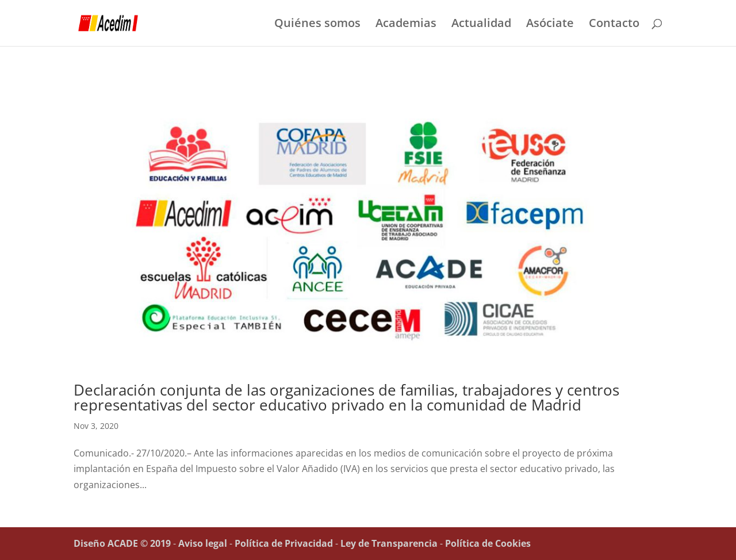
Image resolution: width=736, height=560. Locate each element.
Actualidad (481, 25)
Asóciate (550, 25)
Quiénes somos (317, 25)
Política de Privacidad (284, 543)
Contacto (614, 25)
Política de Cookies (488, 543)
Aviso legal (203, 543)
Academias (406, 25)
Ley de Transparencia (389, 543)
